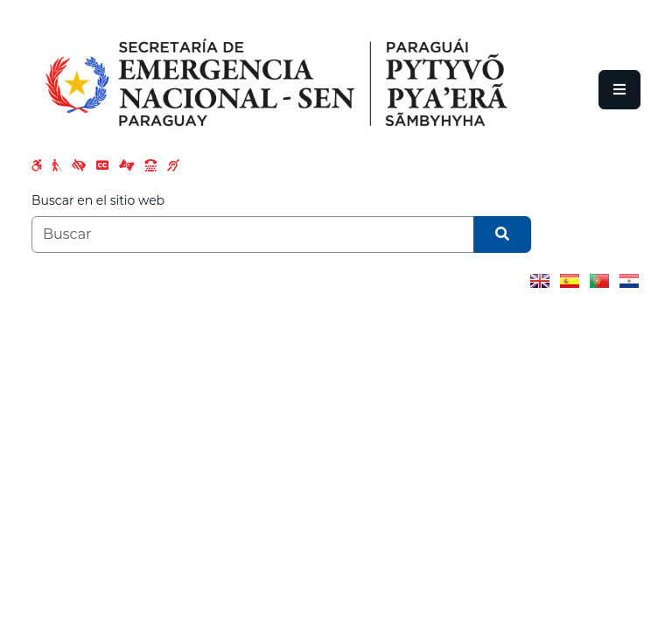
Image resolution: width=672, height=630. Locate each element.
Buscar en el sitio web (98, 200)
